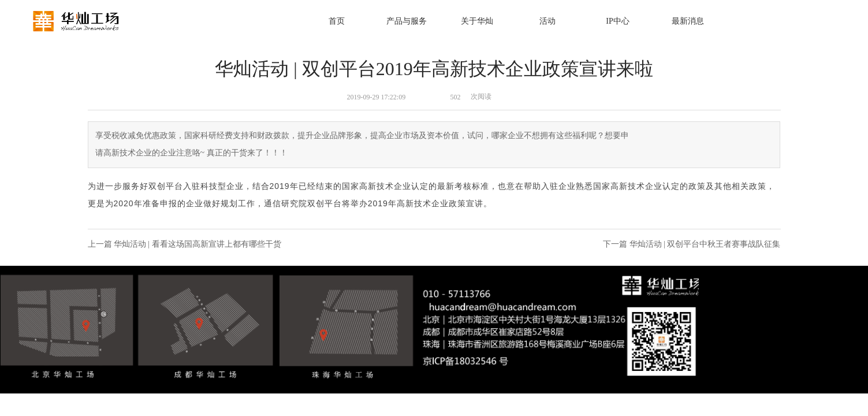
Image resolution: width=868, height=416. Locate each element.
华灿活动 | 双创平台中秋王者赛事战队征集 (705, 244)
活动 (547, 21)
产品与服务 (407, 21)
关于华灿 (477, 21)
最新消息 (688, 21)
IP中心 (617, 21)
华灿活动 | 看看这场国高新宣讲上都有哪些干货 (198, 244)
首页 (337, 21)
